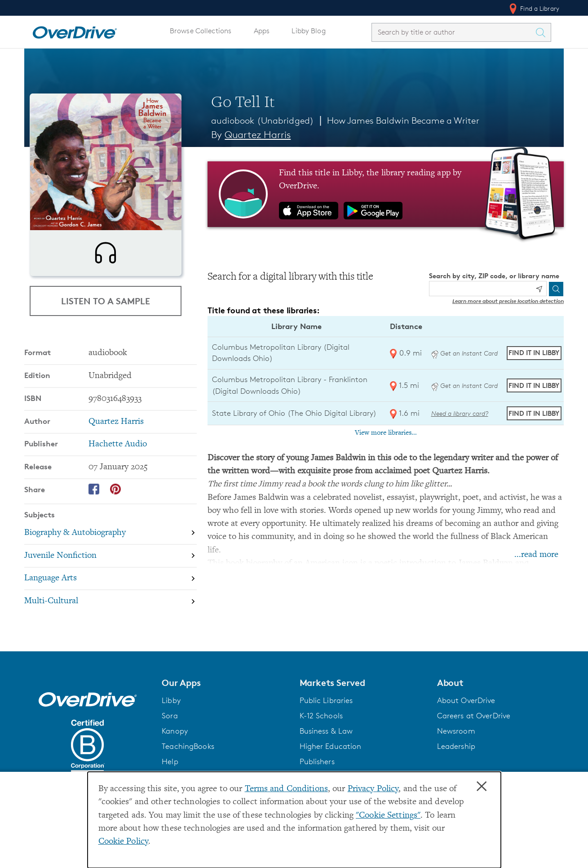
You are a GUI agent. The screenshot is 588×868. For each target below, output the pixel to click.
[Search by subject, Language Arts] (111, 608)
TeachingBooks (188, 768)
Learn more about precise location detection (508, 301)
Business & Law (326, 753)
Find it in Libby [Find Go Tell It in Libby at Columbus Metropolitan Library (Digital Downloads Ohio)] (534, 353)
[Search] (556, 289)
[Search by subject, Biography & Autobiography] (111, 562)
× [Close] (482, 787)
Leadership (456, 768)
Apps (262, 31)
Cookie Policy (124, 842)
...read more (536, 555)
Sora (170, 738)
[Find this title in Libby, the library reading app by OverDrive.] (386, 194)
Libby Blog (308, 31)
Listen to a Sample (106, 321)
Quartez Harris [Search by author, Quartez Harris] (258, 135)
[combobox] (453, 32)
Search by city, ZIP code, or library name (494, 276)
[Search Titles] (543, 32)
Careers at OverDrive (474, 738)
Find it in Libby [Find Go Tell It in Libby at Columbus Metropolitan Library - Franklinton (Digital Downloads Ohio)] (534, 385)
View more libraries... (386, 433)
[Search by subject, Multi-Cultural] (111, 630)
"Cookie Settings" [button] (388, 816)
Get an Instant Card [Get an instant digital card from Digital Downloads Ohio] (464, 353)
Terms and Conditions (286, 789)
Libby (171, 722)
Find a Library (533, 9)
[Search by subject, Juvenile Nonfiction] (111, 585)
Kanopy (175, 753)
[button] (225, 705)
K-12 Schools (321, 738)
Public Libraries (326, 722)
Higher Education (331, 768)
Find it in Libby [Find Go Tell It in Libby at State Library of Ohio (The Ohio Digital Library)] (534, 413)
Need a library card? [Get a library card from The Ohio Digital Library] (460, 413)
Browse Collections (201, 31)
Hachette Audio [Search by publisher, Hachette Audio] (118, 473)
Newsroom (456, 753)
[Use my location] (539, 289)
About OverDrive (466, 722)
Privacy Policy (373, 789)
